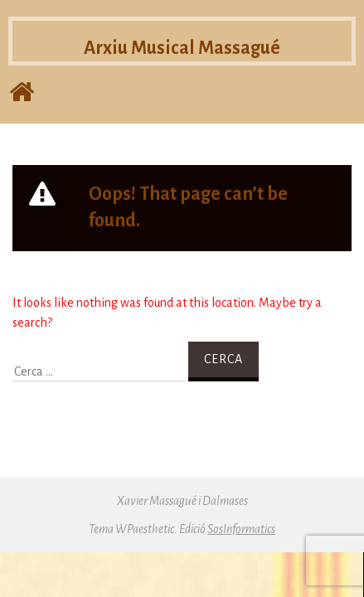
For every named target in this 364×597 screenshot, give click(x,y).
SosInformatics (241, 529)
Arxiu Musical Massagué (182, 49)
